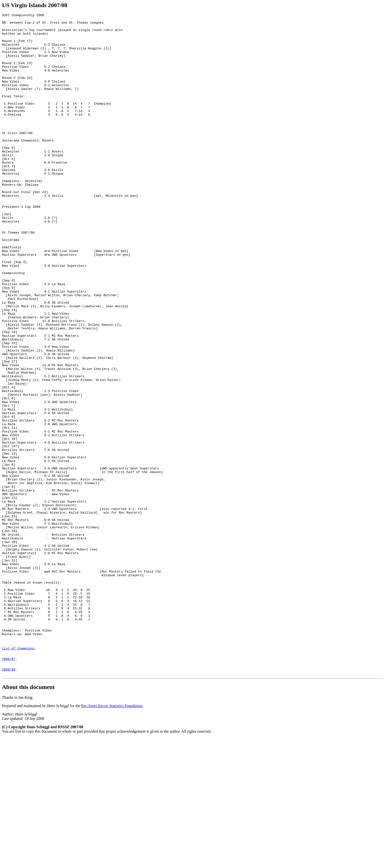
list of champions (18, 775)
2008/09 (9, 799)
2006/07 (9, 787)
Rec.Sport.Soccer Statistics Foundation (112, 836)
